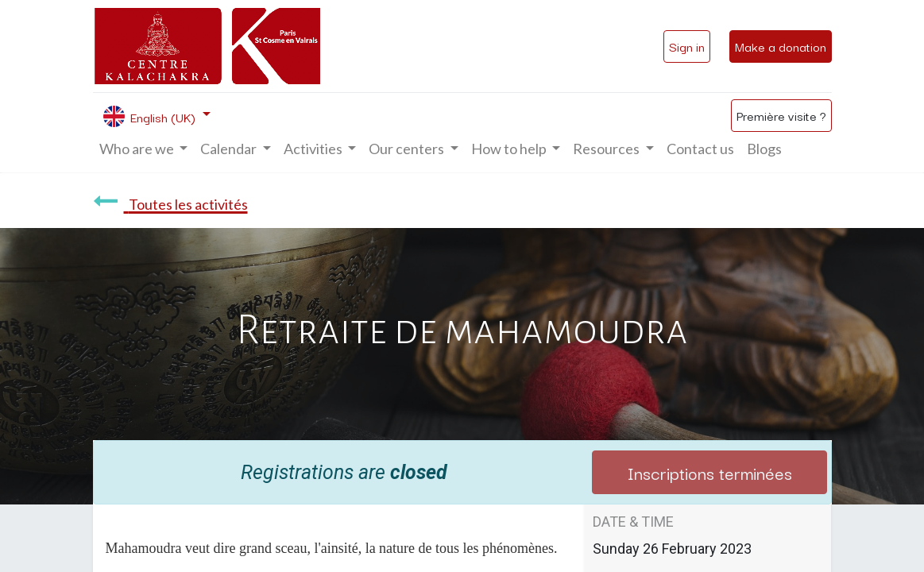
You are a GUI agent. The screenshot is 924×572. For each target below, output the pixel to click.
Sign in (687, 46)
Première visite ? (781, 115)
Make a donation (781, 46)
